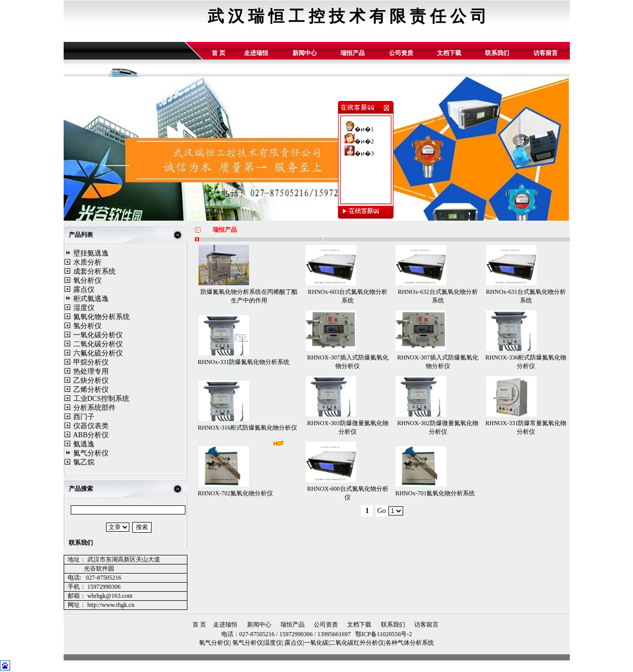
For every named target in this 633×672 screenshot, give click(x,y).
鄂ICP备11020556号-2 (383, 634)
